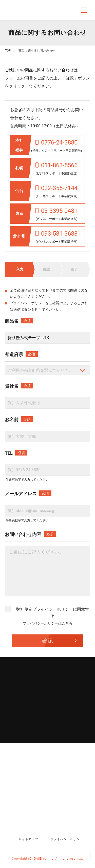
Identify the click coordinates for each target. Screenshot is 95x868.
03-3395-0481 (56, 211)
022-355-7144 (56, 188)
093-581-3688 (56, 234)
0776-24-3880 (56, 142)
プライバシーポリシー (28, 303)
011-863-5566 (56, 165)
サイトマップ (29, 839)
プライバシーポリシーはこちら (48, 623)
